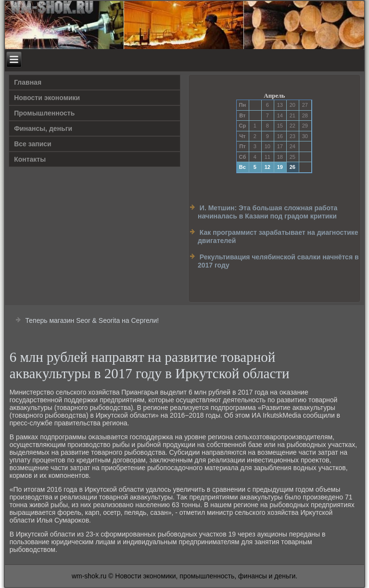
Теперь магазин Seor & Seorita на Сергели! (92, 320)
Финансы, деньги (43, 128)
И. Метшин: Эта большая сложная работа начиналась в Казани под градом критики (267, 212)
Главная (28, 82)
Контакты (30, 159)
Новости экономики (47, 98)
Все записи (33, 144)
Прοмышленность (44, 113)
